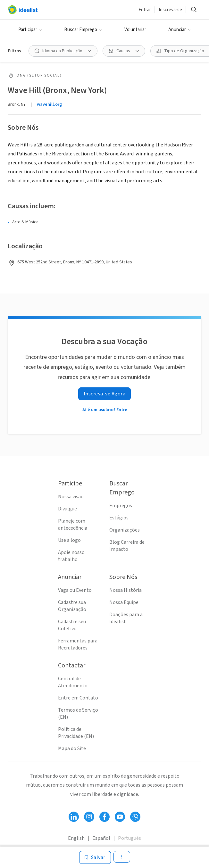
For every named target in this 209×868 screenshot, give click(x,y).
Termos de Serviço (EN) (78, 714)
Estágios (119, 518)
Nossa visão (71, 497)
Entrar (145, 10)
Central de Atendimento (73, 682)
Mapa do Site (72, 748)
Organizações (125, 530)
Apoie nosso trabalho (71, 556)
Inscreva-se (170, 10)
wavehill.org (49, 104)
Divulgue (67, 509)
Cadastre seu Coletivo (72, 625)
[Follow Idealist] (74, 817)
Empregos (121, 506)
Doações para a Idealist (126, 618)
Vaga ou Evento (75, 590)
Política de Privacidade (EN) (76, 733)
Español (101, 838)
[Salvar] (95, 857)
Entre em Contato (78, 698)
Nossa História (125, 590)
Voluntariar (135, 30)
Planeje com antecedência (73, 525)
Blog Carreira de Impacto (127, 546)
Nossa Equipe (124, 602)
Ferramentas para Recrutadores (78, 644)
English (76, 838)
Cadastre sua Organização (72, 606)
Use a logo (69, 540)
